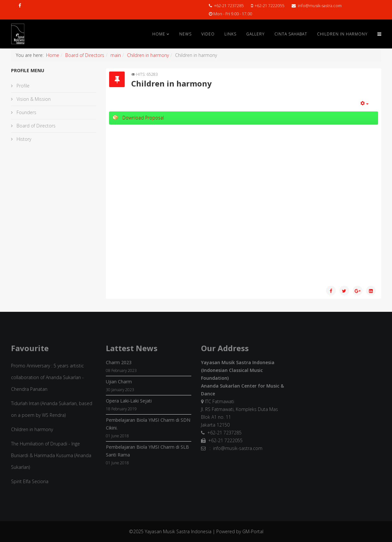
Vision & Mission (33, 99)
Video (208, 34)
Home (159, 34)
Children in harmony (148, 55)
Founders (26, 112)
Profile (22, 86)
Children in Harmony (342, 34)
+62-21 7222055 (269, 6)
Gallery (255, 34)
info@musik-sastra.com (320, 6)
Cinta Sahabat (291, 34)
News (185, 34)
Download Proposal (143, 118)
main (116, 55)
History (23, 139)
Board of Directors (85, 55)
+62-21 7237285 (229, 6)
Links (230, 34)
